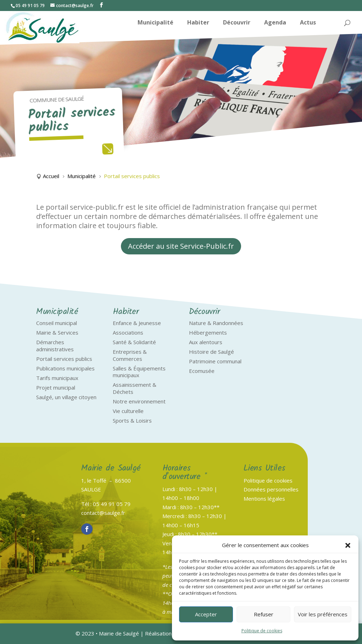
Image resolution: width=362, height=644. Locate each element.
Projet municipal (56, 387)
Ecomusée (202, 371)
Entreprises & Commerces (130, 355)
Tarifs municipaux (57, 378)
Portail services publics (64, 359)
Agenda (275, 23)
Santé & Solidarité (134, 342)
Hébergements (208, 332)
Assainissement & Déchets (135, 388)
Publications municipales (65, 368)
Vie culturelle (128, 411)
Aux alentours (206, 342)
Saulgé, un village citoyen (66, 397)
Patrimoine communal (215, 361)
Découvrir (237, 23)
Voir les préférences (323, 614)
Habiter (198, 23)
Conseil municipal (57, 323)
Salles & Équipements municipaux (139, 372)
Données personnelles (271, 489)
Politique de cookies (262, 631)
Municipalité (155, 23)
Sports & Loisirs (132, 420)
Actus (308, 23)
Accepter (206, 614)
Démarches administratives (55, 346)
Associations (128, 332)
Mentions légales (264, 499)
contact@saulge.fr (103, 513)
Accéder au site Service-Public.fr (181, 246)
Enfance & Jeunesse (137, 323)
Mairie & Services (57, 332)
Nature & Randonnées (216, 323)
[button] (348, 545)
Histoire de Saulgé (211, 352)
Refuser (264, 614)
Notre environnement (139, 401)
